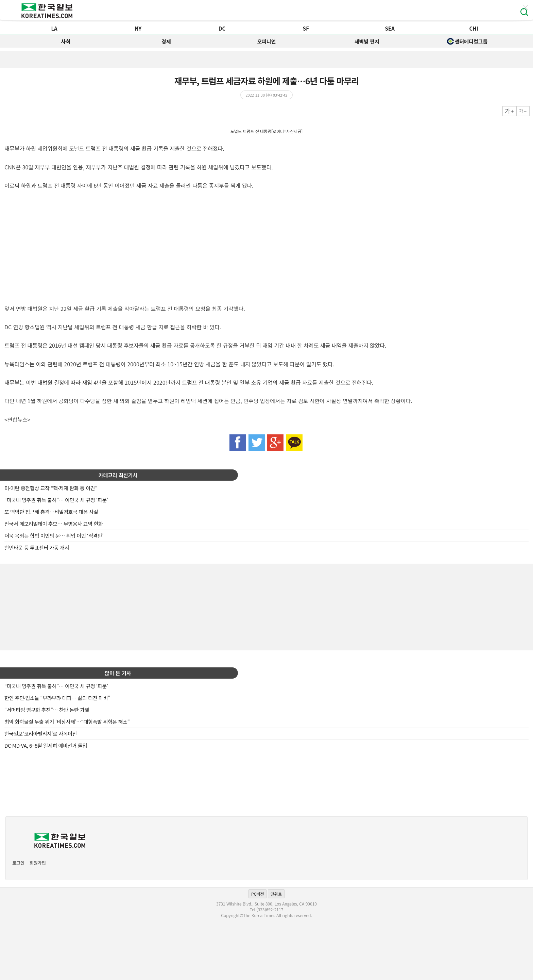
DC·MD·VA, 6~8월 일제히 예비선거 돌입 (46, 745)
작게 (523, 111)
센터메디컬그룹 (467, 41)
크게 (509, 111)
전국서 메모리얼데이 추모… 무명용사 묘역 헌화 (54, 524)
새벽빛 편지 (367, 41)
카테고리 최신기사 (118, 475)
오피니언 (266, 41)
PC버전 (257, 894)
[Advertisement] (266, 606)
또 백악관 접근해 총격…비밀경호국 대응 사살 (51, 512)
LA (54, 28)
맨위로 (276, 894)
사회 (66, 41)
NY (138, 28)
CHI (474, 28)
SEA (390, 28)
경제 (166, 41)
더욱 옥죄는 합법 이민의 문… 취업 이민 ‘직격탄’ (54, 536)
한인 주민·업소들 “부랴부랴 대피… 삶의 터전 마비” (57, 698)
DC (222, 28)
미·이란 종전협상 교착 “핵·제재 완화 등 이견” (51, 488)
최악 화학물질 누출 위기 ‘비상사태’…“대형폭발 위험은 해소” (67, 722)
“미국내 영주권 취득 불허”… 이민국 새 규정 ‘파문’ (56, 500)
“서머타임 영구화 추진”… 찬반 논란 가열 (47, 710)
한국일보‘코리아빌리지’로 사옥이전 (41, 734)
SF (306, 28)
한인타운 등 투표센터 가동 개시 (37, 547)
